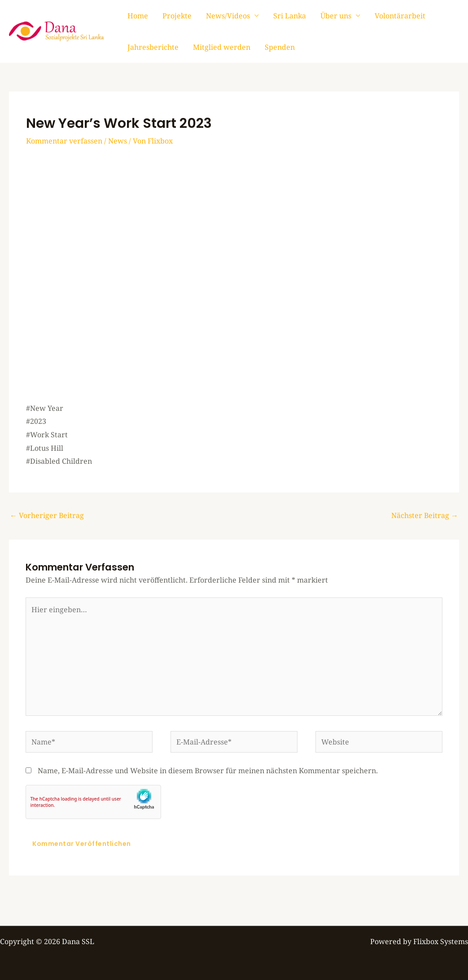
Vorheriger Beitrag (47, 515)
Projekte (177, 16)
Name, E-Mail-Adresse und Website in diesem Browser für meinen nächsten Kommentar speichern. (208, 771)
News (118, 141)
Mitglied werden (222, 47)
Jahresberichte (153, 47)
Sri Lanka (290, 16)
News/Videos (228, 16)
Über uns (336, 16)
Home (138, 16)
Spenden (280, 47)
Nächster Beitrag (425, 515)
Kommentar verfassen (64, 141)
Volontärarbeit (400, 16)
